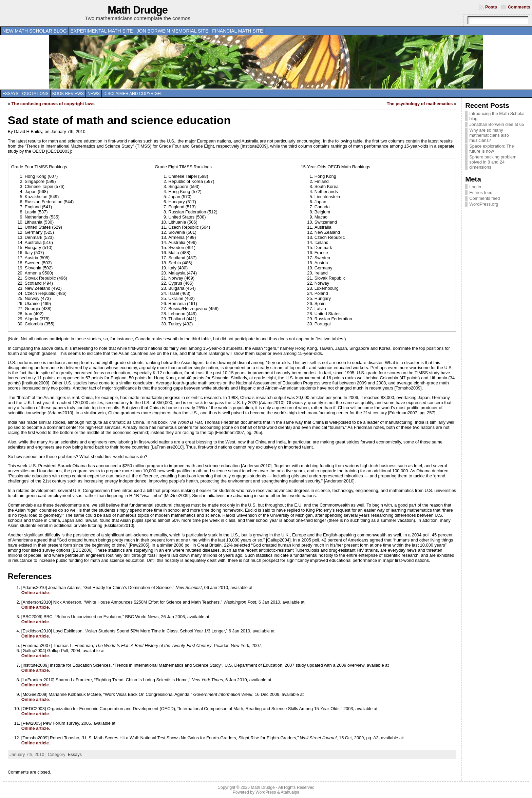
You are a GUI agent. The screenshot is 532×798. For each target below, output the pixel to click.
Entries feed (481, 193)
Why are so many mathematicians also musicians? (489, 135)
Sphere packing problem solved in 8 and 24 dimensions (493, 162)
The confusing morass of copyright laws (53, 104)
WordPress (266, 792)
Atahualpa (290, 792)
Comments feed (484, 198)
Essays (10, 94)
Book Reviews (68, 94)
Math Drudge (138, 10)
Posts (491, 7)
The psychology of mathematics (420, 104)
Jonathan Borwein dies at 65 (497, 124)
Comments (519, 7)
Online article (35, 593)
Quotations (35, 94)
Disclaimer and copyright (133, 94)
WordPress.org (484, 204)
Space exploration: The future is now (491, 149)
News (94, 94)
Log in (475, 187)
